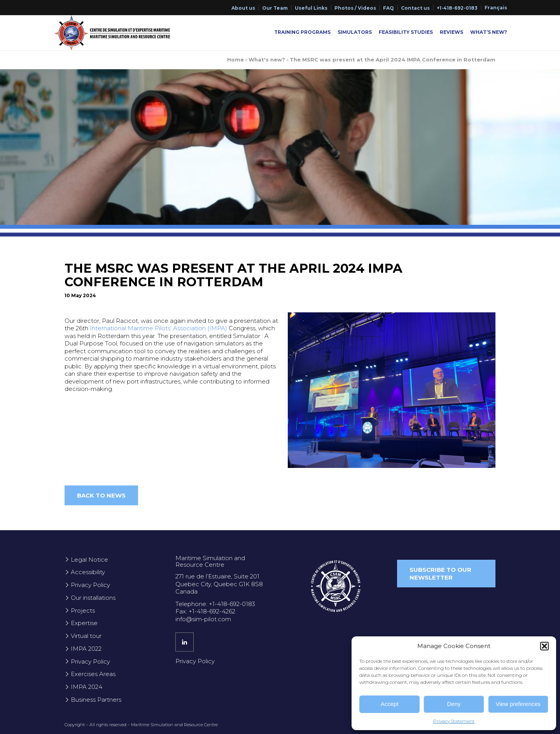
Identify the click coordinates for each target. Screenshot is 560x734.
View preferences (518, 704)
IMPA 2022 (86, 649)
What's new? (267, 60)
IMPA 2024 (87, 687)
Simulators (355, 32)
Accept (390, 704)
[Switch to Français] (496, 8)
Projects (83, 610)
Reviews (451, 32)
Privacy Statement (454, 721)
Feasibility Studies (406, 32)
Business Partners (96, 700)
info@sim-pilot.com (203, 619)
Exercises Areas (93, 674)
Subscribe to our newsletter (440, 574)
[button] (544, 646)
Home (235, 60)
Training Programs (302, 32)
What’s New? (489, 32)
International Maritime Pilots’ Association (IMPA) (158, 328)
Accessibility (88, 572)
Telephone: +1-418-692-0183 (215, 604)
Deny (454, 704)
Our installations (93, 598)
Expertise (84, 623)
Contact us (415, 8)
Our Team (275, 8)
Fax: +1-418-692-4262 (205, 611)
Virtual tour (86, 636)
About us (243, 8)
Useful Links (311, 8)
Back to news (101, 495)
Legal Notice (89, 560)
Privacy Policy (90, 585)
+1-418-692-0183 (457, 8)
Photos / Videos (355, 8)
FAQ (388, 8)
